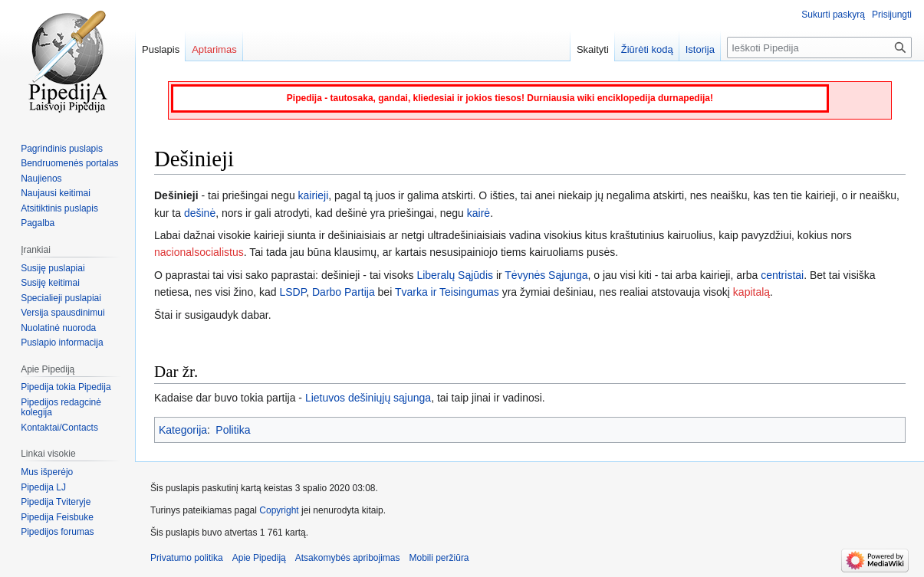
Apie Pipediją (259, 558)
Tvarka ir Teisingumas (447, 292)
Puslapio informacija (62, 343)
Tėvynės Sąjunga (546, 275)
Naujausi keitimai (56, 193)
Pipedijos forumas (57, 532)
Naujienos (41, 179)
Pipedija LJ (43, 487)
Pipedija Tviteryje (56, 502)
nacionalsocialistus (199, 252)
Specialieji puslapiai (61, 298)
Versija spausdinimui (62, 313)
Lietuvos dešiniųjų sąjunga (368, 398)
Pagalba (38, 223)
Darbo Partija (344, 292)
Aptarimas (214, 49)
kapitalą (751, 292)
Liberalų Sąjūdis (455, 275)
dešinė (200, 213)
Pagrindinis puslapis (62, 149)
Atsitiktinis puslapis (59, 208)
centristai (782, 275)
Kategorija (183, 430)
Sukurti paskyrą (833, 15)
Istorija (700, 49)
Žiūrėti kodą (647, 49)
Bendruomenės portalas (69, 163)
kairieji (314, 195)
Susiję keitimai (50, 283)
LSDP (293, 292)
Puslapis (161, 49)
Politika (233, 430)
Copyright (279, 510)
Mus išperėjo (47, 472)
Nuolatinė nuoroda (58, 328)
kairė (478, 213)
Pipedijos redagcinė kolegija (61, 408)
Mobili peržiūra (439, 558)
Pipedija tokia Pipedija (66, 387)
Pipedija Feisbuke (57, 517)
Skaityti (593, 49)
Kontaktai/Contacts (59, 428)
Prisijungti (892, 15)
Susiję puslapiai (53, 268)
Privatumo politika (187, 558)
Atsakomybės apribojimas (348, 558)
